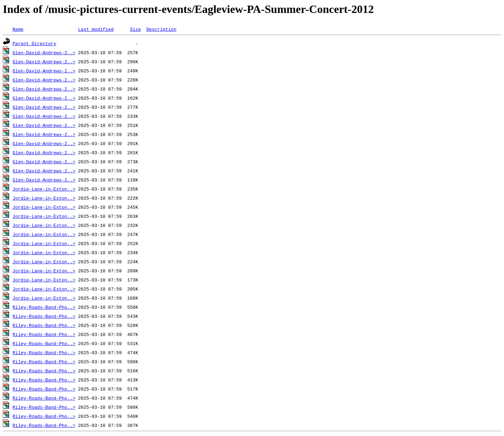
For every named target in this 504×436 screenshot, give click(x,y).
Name (18, 29)
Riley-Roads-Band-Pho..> (44, 307)
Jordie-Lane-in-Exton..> (44, 189)
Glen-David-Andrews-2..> (44, 52)
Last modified (96, 29)
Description (161, 29)
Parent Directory (34, 43)
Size (135, 29)
